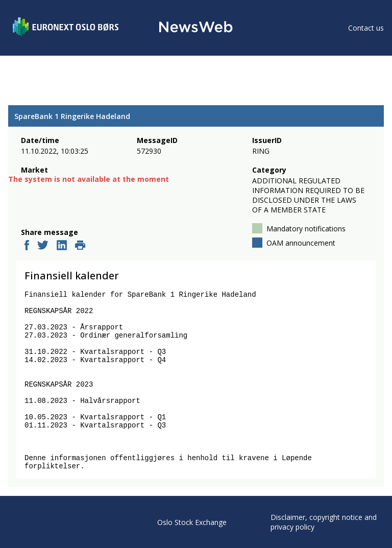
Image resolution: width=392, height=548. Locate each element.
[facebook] (27, 246)
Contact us (366, 28)
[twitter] (43, 246)
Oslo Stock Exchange (192, 522)
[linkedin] (62, 246)
